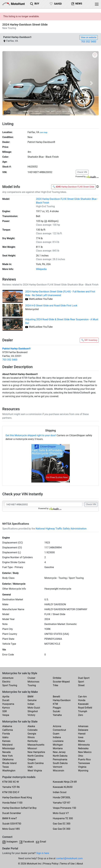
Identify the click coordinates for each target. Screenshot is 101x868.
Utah (30, 767)
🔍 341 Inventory (89, 340)
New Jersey (59, 752)
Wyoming (83, 771)
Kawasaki (83, 704)
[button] (10, 83)
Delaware (83, 730)
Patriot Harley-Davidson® (17, 349)
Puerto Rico (84, 759)
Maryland (7, 745)
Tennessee (84, 763)
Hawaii (82, 734)
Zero (81, 715)
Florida (6, 734)
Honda (82, 700)
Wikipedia (41, 269)
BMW (30, 697)
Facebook (29, 842)
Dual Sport (84, 678)
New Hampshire (36, 752)
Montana (58, 748)
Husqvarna (8, 704)
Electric (6, 682)
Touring (32, 685)
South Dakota (60, 763)
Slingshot (33, 711)
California (8, 730)
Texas (6, 767)
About (80, 864)
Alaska (31, 726)
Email (43, 842)
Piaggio (57, 708)
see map (44, 132)
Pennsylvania (60, 759)
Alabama (7, 726)
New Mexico (85, 752)
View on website (89, 37)
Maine (81, 741)
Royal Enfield (85, 708)
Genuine (32, 700)
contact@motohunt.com (69, 858)
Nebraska (83, 748)
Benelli (56, 697)
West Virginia (35, 771)
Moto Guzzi (34, 708)
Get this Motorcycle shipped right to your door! (31, 435)
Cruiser (31, 678)
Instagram (12, 842)
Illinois (31, 737)
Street (81, 685)
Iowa (81, 737)
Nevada (6, 752)
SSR (5, 711)
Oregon (32, 759)
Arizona (57, 726)
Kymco (6, 708)
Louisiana (58, 741)
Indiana (57, 737)
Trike (56, 685)
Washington (9, 771)
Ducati (6, 700)
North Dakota (60, 756)
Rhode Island (9, 763)
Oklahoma (8, 759)
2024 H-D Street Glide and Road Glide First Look (51, 306)
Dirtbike (57, 678)
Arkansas (83, 726)
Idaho (5, 737)
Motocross (33, 682)
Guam (56, 734)
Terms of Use (67, 864)
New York (8, 756)
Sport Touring (10, 685)
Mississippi (9, 748)
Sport (81, 682)
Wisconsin (59, 771)
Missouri (32, 748)
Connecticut (59, 730)
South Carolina (36, 763)
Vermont (58, 767)
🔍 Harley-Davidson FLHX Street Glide (73, 187)
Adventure (8, 678)
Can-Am (82, 697)
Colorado (33, 730)
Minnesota (84, 745)
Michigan (58, 745)
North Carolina (35, 756)
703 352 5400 (89, 42)
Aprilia (6, 697)
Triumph (83, 711)
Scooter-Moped (61, 682)
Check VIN (82, 172)
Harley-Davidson (62, 700)
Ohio (81, 756)
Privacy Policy (51, 864)
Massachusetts (36, 745)
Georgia (32, 734)
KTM (55, 704)
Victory (31, 715)
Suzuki (56, 711)
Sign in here (43, 853)
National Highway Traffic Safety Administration (61, 529)
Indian (31, 704)
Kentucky (33, 741)
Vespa (6, 715)
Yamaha (57, 715)
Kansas (6, 741)
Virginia (82, 767)
